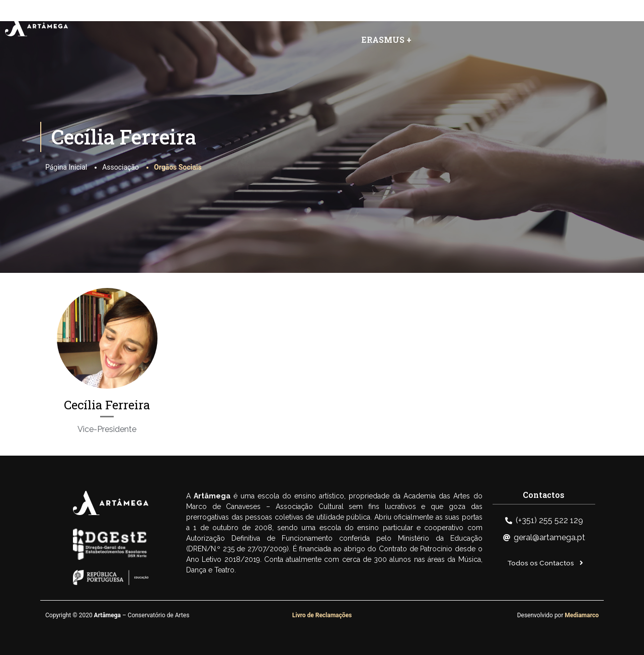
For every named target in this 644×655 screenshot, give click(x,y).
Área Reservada (569, 16)
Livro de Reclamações (322, 615)
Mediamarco (582, 615)
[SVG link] (36, 26)
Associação (246, 17)
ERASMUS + (386, 40)
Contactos (496, 16)
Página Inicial (66, 167)
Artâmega (320, 17)
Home (185, 16)
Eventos (382, 16)
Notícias (437, 16)
